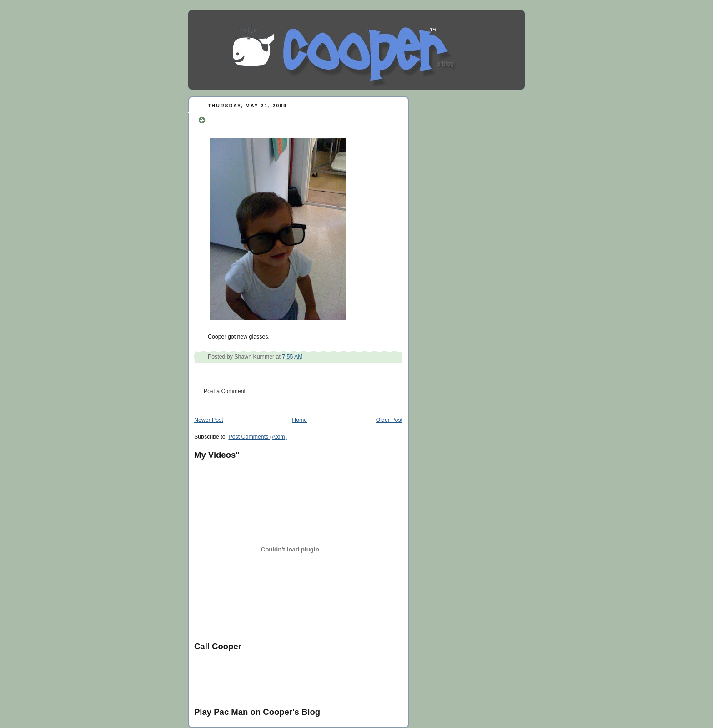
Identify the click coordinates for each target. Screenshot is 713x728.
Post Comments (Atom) (257, 437)
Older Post (389, 420)
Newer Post (209, 420)
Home (299, 420)
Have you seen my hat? (258, 119)
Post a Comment (225, 391)
